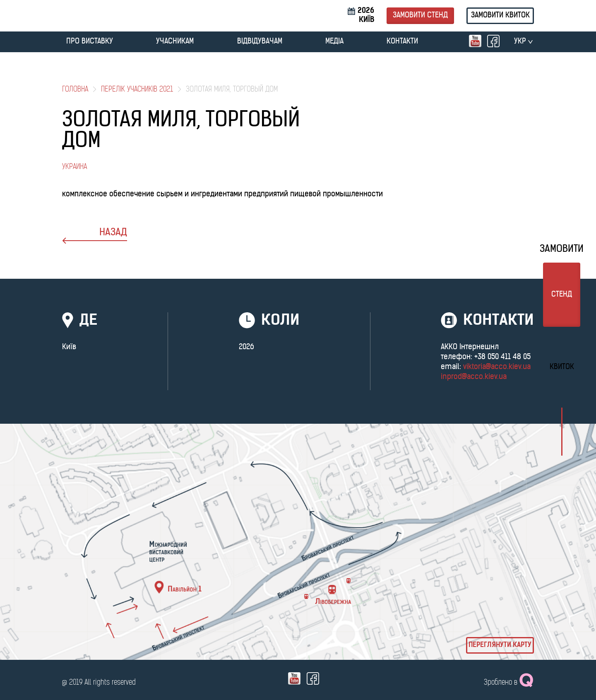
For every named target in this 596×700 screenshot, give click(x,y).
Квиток (562, 367)
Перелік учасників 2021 (137, 90)
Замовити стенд (420, 16)
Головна (75, 90)
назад (95, 236)
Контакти (402, 42)
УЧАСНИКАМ (175, 42)
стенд (562, 295)
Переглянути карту (500, 645)
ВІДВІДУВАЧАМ (260, 42)
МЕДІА (334, 42)
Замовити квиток (500, 16)
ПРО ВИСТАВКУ (90, 42)
